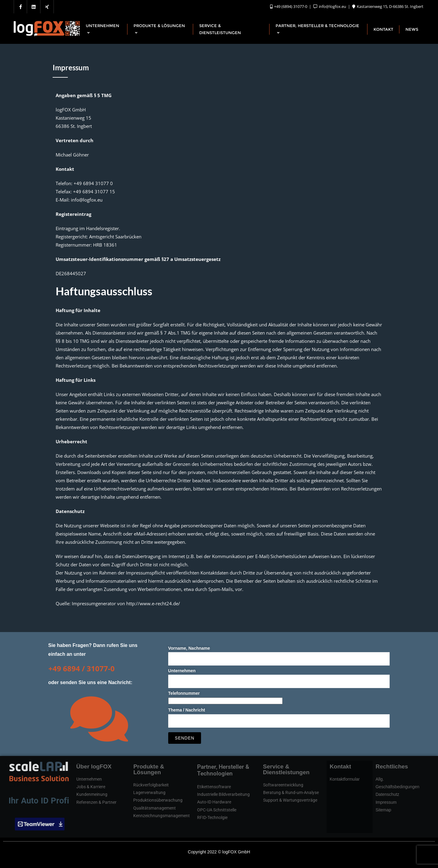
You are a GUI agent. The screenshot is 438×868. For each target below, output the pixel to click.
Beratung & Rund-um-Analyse (291, 792)
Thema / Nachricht (279, 715)
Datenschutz (388, 794)
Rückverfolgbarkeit (151, 785)
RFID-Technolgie (212, 817)
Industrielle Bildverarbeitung (223, 794)
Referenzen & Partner (96, 802)
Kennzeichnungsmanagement (162, 816)
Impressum (386, 802)
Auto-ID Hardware (214, 802)
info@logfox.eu (330, 6)
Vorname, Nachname (279, 654)
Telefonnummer (225, 697)
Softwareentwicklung (283, 785)
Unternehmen (279, 676)
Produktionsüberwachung (158, 800)
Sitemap (383, 810)
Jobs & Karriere (91, 787)
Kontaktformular (345, 779)
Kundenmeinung (92, 794)
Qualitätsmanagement (155, 808)
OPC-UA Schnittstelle (217, 810)
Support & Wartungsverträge (290, 800)
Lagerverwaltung (149, 792)
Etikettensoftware (214, 787)
